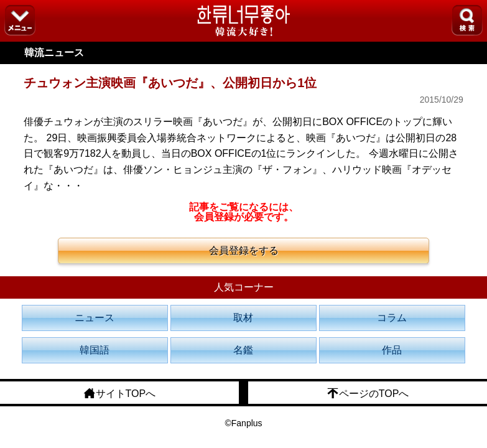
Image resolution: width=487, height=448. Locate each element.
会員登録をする (244, 250)
